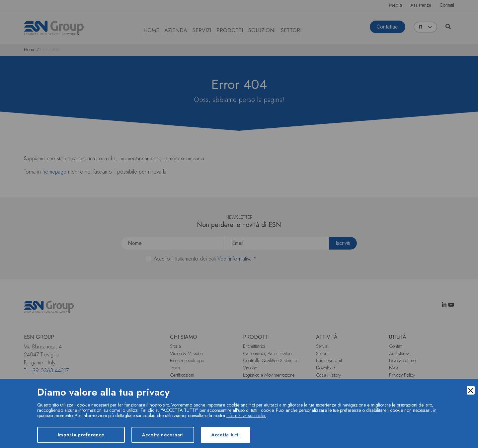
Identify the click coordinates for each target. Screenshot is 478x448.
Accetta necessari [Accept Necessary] (163, 435)
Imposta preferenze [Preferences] (81, 435)
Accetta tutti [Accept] (226, 435)
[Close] (471, 390)
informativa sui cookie (246, 415)
